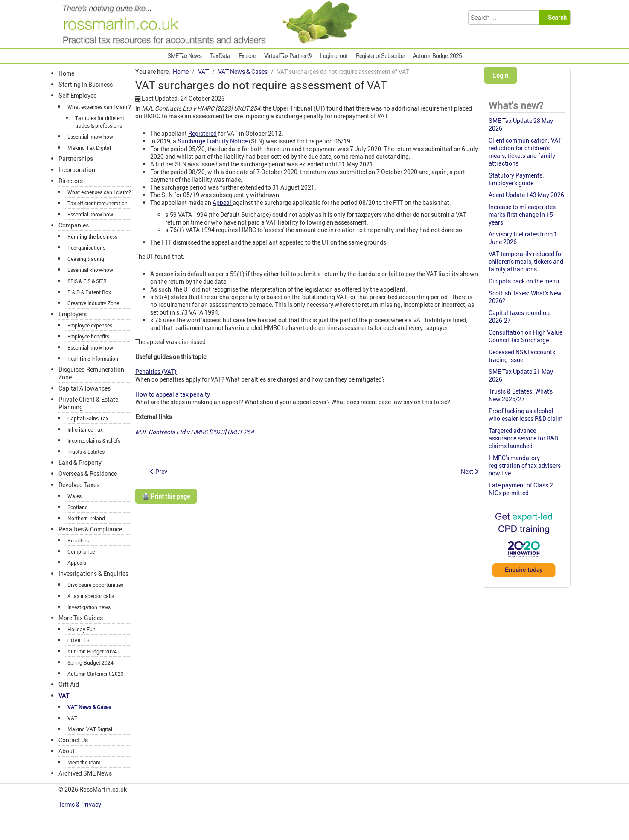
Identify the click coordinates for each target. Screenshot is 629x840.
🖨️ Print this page (166, 496)
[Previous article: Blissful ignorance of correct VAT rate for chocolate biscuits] (159, 471)
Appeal (222, 203)
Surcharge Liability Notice (213, 141)
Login (501, 75)
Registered (202, 133)
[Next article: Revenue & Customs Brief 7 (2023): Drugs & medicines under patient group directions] (470, 471)
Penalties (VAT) (156, 372)
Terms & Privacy (80, 804)
